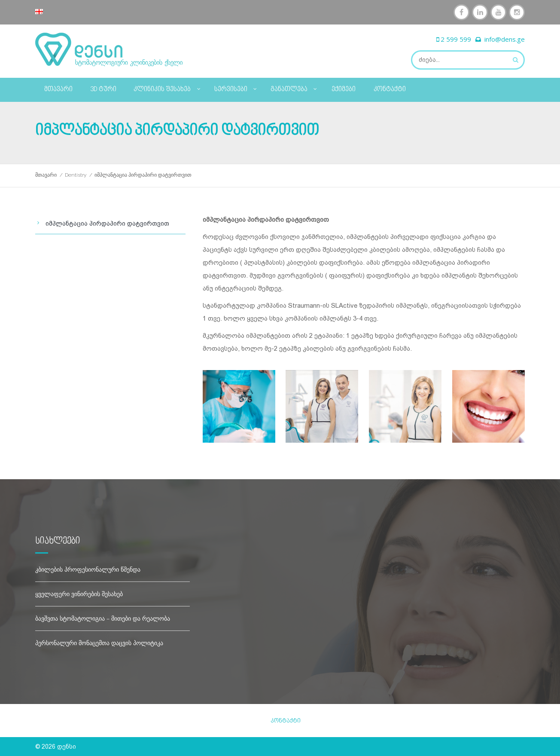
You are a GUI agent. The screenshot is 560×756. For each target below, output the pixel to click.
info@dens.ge (505, 39)
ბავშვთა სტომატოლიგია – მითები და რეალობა (103, 618)
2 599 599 (456, 39)
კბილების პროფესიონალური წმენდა (88, 569)
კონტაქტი (390, 90)
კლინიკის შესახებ (167, 88)
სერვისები (236, 88)
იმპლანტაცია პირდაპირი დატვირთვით (107, 223)
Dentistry (76, 175)
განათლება (294, 88)
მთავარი (58, 90)
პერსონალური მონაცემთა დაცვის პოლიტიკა (99, 643)
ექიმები (344, 90)
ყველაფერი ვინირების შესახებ (79, 594)
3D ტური (103, 90)
